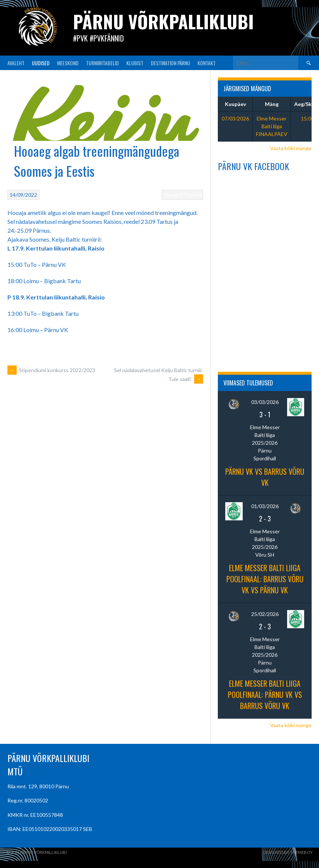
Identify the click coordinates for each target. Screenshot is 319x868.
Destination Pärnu (170, 63)
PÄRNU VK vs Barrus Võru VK (265, 477)
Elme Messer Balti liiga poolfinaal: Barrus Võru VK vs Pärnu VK (265, 579)
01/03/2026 (265, 506)
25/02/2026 (265, 614)
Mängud (173, 195)
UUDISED (41, 63)
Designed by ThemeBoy (288, 852)
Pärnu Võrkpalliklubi (163, 21)
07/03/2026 (235, 118)
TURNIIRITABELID (102, 63)
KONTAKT (207, 63)
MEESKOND (68, 63)
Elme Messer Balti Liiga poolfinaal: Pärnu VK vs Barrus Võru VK (265, 695)
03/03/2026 (265, 402)
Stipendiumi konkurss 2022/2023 (51, 370)
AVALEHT (16, 63)
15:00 (308, 118)
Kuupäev (235, 104)
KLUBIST (135, 63)
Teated (192, 195)
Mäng (272, 104)
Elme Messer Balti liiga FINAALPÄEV (272, 126)
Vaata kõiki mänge (291, 148)
